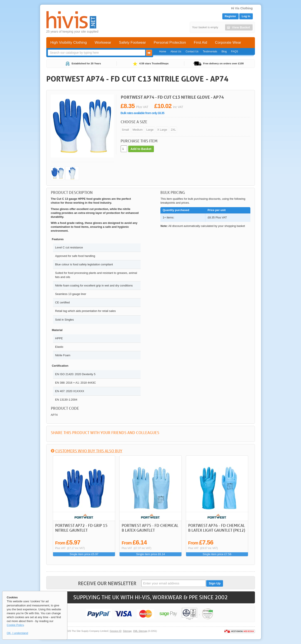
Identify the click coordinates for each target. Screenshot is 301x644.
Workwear (103, 42)
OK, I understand (17, 633)
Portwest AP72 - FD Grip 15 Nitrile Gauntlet (81, 528)
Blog (224, 52)
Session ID (116, 631)
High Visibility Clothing (69, 42)
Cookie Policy (15, 625)
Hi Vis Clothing (242, 8)
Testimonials (210, 52)
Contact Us (192, 52)
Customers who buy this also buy (89, 451)
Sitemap (127, 631)
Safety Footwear (133, 42)
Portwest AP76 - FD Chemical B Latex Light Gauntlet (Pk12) (217, 528)
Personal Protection (170, 42)
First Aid (200, 42)
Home (163, 52)
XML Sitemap (140, 631)
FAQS (234, 52)
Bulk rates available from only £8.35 (142, 113)
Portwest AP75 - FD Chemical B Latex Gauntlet (150, 528)
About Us (176, 52)
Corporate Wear (228, 42)
